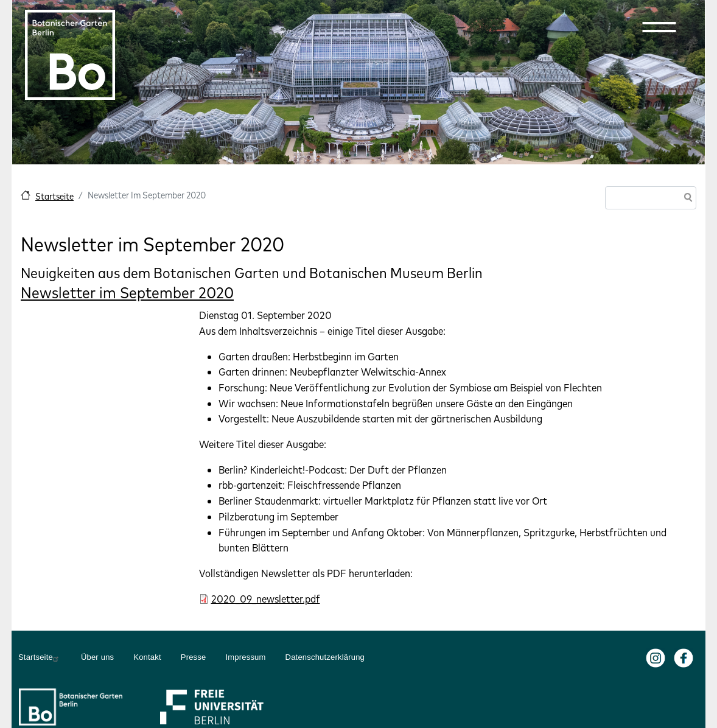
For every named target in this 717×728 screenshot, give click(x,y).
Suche (686, 199)
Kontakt (147, 657)
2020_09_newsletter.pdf (266, 599)
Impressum (245, 657)
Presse (194, 657)
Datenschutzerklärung (325, 657)
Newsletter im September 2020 (127, 292)
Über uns (97, 657)
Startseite (54, 196)
